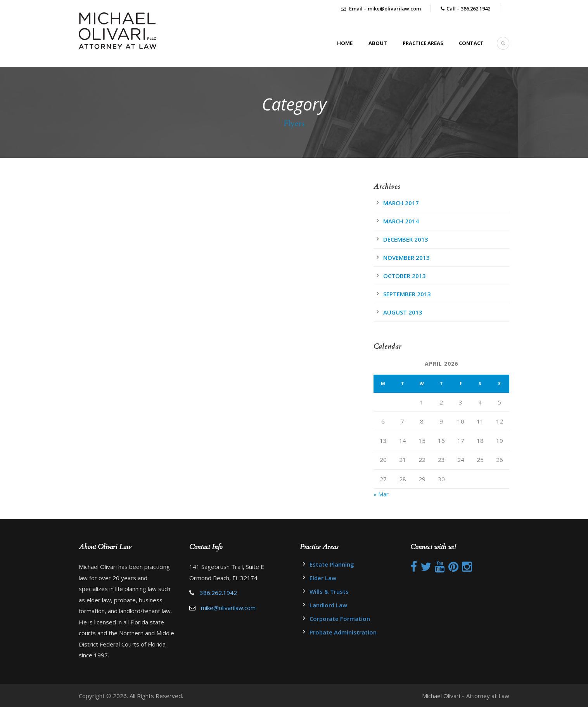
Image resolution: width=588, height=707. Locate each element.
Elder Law (323, 578)
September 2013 (407, 294)
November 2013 (406, 258)
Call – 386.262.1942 (468, 9)
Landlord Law (328, 605)
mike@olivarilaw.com (228, 608)
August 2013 (403, 312)
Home (345, 43)
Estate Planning (332, 564)
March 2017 (401, 203)
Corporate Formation (340, 619)
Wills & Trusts (329, 591)
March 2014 (401, 221)
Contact (471, 43)
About (378, 43)
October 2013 (405, 276)
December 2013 (406, 239)
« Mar (381, 494)
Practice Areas (423, 43)
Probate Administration (343, 632)
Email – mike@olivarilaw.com (381, 9)
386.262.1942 (218, 593)
